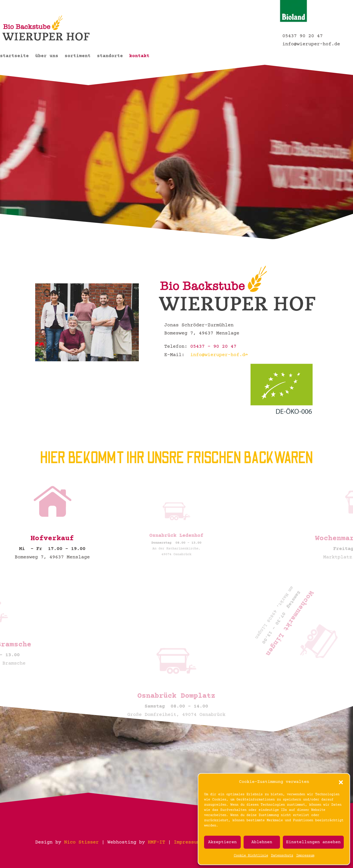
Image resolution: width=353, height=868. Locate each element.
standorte (110, 56)
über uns (47, 56)
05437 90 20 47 (302, 36)
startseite (14, 56)
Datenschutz (282, 856)
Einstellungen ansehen (313, 842)
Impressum (305, 856)
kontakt (139, 56)
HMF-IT (156, 842)
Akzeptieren (222, 842)
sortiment (78, 56)
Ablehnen (262, 842)
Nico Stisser (81, 842)
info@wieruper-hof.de (310, 44)
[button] (341, 782)
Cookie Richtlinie (251, 856)
